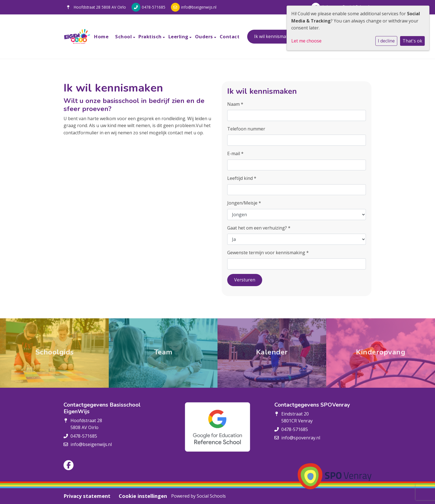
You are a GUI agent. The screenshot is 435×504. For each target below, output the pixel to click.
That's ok (412, 41)
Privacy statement (87, 496)
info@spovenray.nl (301, 438)
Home (101, 36)
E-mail (235, 153)
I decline (386, 41)
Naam (235, 104)
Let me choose (306, 41)
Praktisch (151, 36)
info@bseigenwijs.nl (199, 7)
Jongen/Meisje (244, 203)
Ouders (205, 36)
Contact (230, 36)
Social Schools (211, 496)
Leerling (179, 36)
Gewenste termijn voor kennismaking (268, 253)
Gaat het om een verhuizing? (259, 228)
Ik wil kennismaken (274, 36)
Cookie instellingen (143, 496)
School (124, 36)
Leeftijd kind (242, 178)
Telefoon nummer (246, 129)
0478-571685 (154, 7)
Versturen (245, 280)
